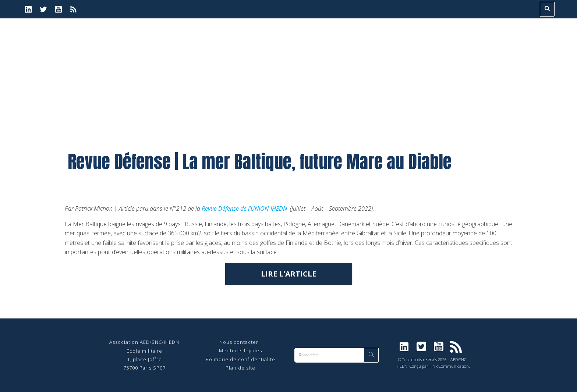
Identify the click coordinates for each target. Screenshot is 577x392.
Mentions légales (240, 350)
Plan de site (240, 368)
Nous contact (236, 342)
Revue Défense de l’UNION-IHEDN (244, 209)
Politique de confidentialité (240, 359)
